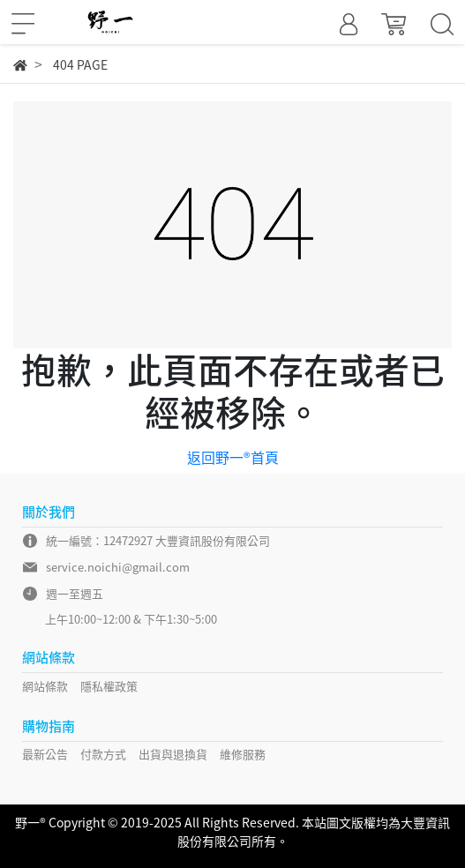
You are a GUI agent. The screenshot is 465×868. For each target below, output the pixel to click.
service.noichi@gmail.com (118, 567)
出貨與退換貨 (173, 754)
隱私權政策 (109, 686)
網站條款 (45, 686)
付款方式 (103, 754)
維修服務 (243, 754)
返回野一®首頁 (233, 457)
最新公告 (45, 754)
